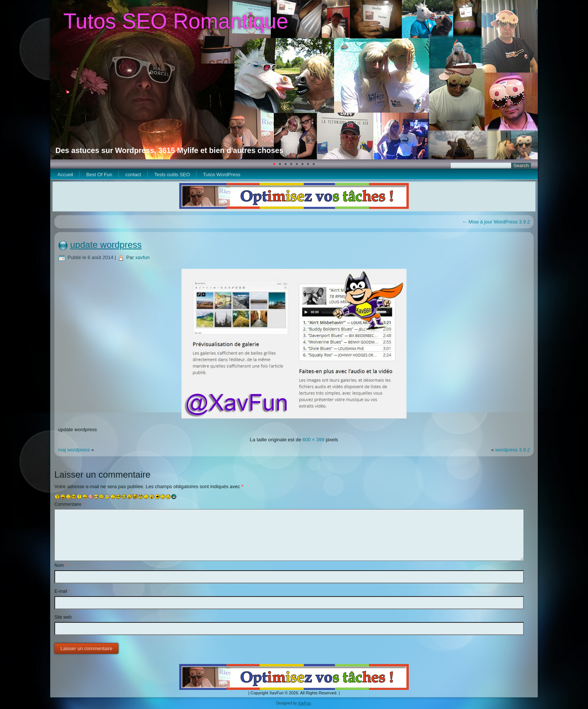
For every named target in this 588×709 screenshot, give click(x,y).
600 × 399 (313, 440)
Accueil (65, 175)
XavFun (304, 703)
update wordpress (106, 245)
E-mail (62, 591)
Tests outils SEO (172, 175)
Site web (63, 617)
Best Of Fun (99, 175)
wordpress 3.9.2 (513, 450)
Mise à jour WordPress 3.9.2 (496, 222)
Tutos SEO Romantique (176, 21)
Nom (61, 565)
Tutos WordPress (222, 175)
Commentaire (69, 504)
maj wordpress (74, 450)
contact (133, 175)
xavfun (142, 257)
